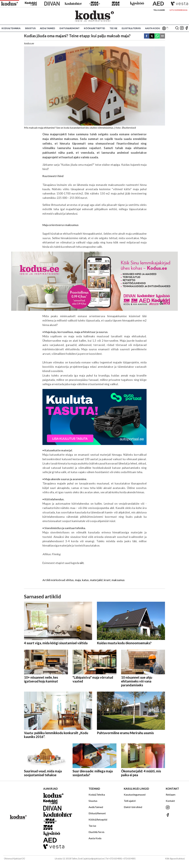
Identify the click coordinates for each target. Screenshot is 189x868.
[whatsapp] (157, 36)
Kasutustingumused (135, 795)
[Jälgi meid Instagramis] (182, 28)
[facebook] (147, 36)
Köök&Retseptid (94, 28)
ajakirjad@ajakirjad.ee (94, 859)
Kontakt (170, 801)
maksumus (118, 580)
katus (85, 580)
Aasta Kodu (153, 28)
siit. (82, 563)
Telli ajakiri (159, 10)
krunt (107, 580)
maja (78, 580)
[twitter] (152, 36)
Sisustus (30, 28)
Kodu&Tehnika (11, 28)
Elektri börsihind (133, 807)
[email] (162, 36)
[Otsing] (177, 28)
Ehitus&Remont (70, 28)
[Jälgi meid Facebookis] (187, 28)
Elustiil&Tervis (131, 28)
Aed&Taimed (47, 28)
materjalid (96, 580)
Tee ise (113, 28)
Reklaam (171, 795)
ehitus (70, 580)
